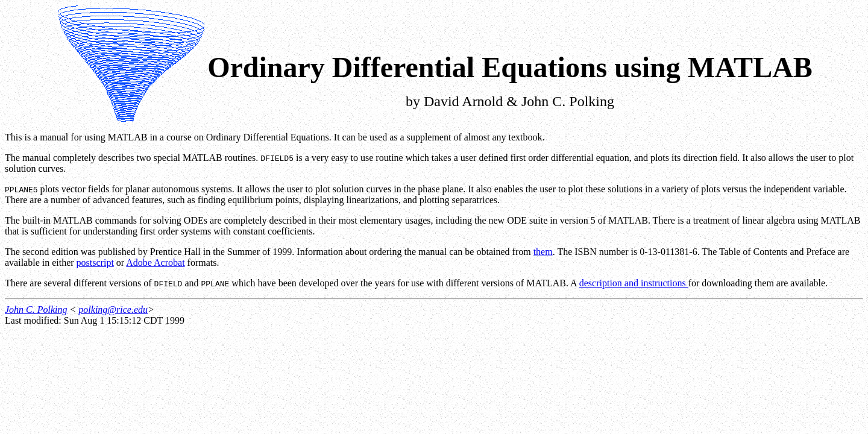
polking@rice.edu (113, 310)
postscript (95, 263)
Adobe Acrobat (155, 263)
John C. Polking (36, 310)
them (543, 252)
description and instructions (634, 283)
